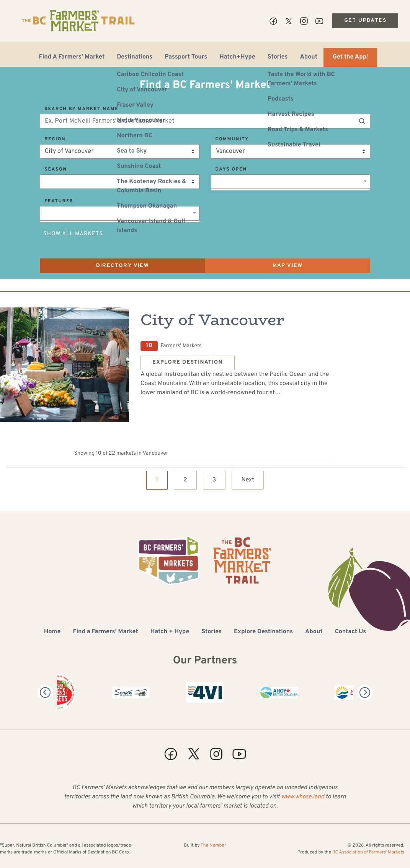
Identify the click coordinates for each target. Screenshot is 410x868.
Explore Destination (188, 363)
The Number (213, 845)
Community (232, 139)
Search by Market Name (81, 109)
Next (248, 480)
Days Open (231, 169)
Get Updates (365, 20)
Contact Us (350, 632)
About (309, 57)
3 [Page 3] (214, 480)
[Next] (365, 692)
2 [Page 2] (185, 480)
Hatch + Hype (170, 632)
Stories (278, 57)
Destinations (135, 57)
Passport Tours (186, 57)
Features (59, 201)
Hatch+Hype (237, 57)
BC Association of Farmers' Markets (368, 852)
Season (56, 169)
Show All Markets (73, 234)
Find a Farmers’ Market (105, 632)
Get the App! (350, 57)
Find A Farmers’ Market (72, 57)
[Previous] (45, 692)
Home (52, 632)
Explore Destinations (263, 632)
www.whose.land (303, 797)
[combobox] (291, 182)
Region (55, 139)
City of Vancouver (212, 320)
